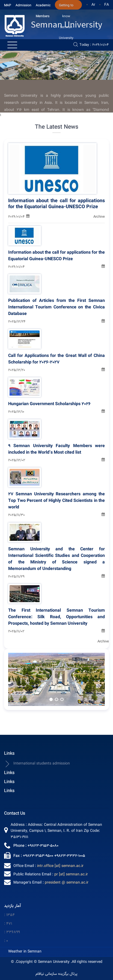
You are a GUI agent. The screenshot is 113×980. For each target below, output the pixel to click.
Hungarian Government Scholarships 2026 (49, 404)
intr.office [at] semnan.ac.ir (60, 866)
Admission (23, 5)
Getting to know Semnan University (66, 6)
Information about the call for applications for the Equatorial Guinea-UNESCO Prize (56, 204)
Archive (99, 217)
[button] (51, 699)
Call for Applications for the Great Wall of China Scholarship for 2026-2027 (56, 359)
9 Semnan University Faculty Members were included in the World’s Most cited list (56, 450)
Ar (93, 5)
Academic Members (43, 6)
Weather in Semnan (25, 952)
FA (107, 5)
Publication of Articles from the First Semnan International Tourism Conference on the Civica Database (56, 308)
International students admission (37, 764)
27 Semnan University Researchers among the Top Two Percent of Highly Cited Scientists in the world (56, 501)
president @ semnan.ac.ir (67, 883)
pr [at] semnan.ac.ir (71, 875)
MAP (8, 5)
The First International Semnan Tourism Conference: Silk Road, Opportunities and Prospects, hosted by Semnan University (56, 617)
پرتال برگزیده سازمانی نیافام (56, 974)
